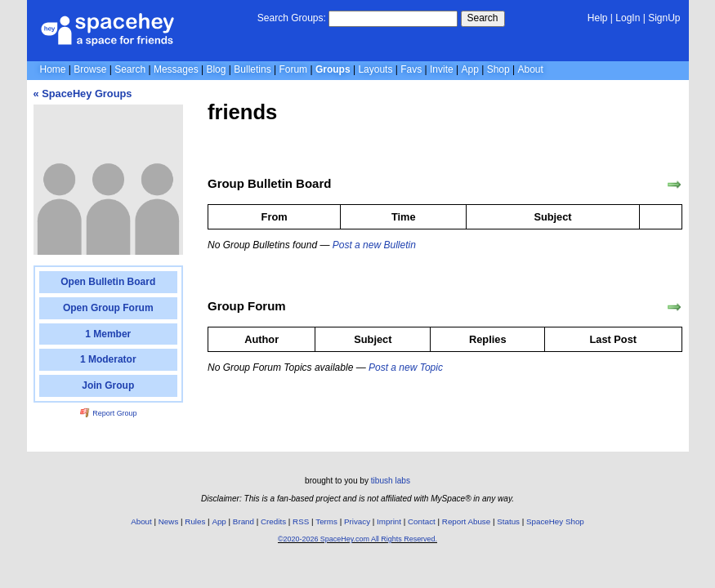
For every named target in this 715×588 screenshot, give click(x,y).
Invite (442, 69)
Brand (244, 521)
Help (598, 18)
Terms (326, 521)
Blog (216, 69)
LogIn (628, 18)
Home (53, 69)
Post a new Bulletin (374, 245)
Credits (273, 521)
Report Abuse (466, 521)
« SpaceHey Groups (83, 94)
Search (483, 18)
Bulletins (252, 69)
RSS (301, 521)
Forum (293, 69)
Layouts (375, 69)
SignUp (664, 18)
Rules (195, 521)
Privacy (357, 521)
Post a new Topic (406, 367)
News (169, 521)
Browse (90, 69)
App (470, 69)
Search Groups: (292, 18)
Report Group (109, 413)
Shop (498, 69)
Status (508, 521)
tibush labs (391, 481)
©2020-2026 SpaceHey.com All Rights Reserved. (357, 539)
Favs (411, 69)
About (530, 69)
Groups (333, 69)
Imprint (389, 521)
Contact (422, 521)
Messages (176, 69)
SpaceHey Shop (555, 521)
